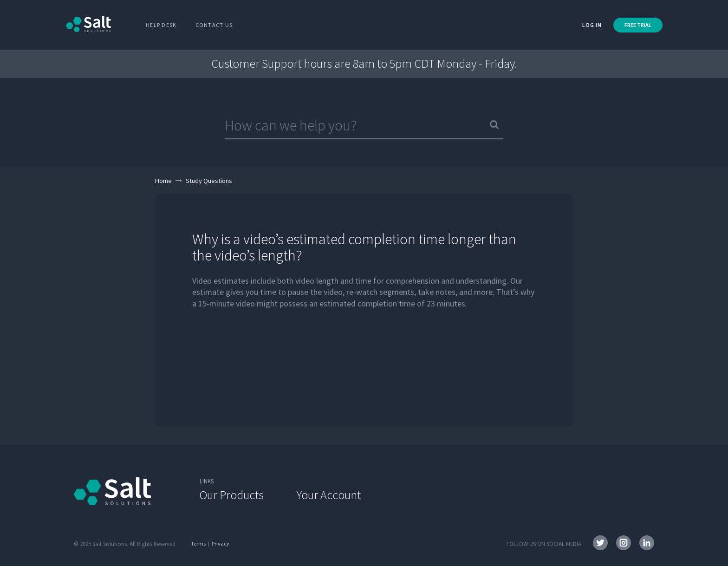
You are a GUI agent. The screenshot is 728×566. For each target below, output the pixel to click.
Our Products (231, 495)
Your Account (329, 495)
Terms (198, 543)
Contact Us (214, 25)
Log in (592, 25)
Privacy (221, 543)
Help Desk (161, 25)
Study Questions (209, 181)
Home (163, 181)
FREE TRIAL (638, 25)
